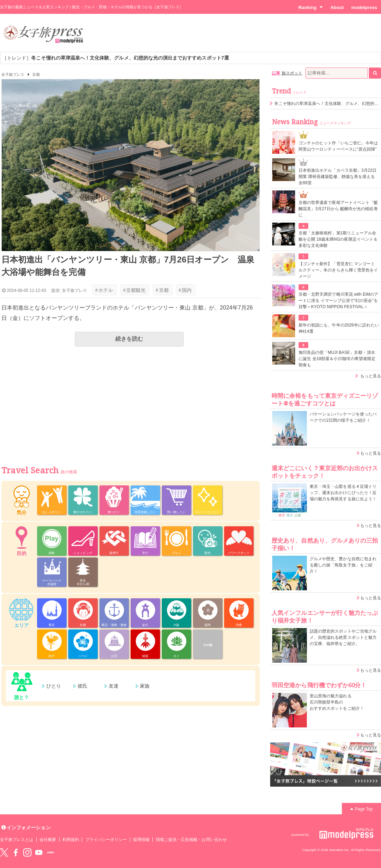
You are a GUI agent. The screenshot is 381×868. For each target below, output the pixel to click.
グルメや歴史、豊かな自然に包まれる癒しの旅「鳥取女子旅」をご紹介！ (343, 565)
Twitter (4, 852)
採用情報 (141, 840)
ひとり (54, 686)
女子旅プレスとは (17, 840)
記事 (276, 73)
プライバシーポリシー (106, 840)
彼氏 (82, 686)
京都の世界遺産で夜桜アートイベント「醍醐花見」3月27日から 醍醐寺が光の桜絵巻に (338, 209)
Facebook (16, 852)
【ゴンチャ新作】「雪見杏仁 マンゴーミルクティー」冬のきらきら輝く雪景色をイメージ (338, 270)
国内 (185, 290)
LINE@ (51, 852)
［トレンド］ (116, 58)
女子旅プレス (13, 74)
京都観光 (134, 290)
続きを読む (129, 339)
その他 (208, 645)
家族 (145, 686)
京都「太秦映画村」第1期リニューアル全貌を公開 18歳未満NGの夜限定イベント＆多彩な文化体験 (338, 239)
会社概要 (48, 840)
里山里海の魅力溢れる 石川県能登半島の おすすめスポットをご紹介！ (337, 702)
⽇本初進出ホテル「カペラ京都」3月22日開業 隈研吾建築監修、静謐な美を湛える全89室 (338, 177)
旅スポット (292, 73)
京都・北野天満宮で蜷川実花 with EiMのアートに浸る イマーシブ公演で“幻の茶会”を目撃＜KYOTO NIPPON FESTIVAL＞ (338, 301)
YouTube (39, 852)
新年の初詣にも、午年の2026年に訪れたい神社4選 (339, 328)
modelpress (364, 7)
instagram (27, 852)
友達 (114, 686)
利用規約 (71, 840)
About (337, 7)
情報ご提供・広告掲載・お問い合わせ (191, 840)
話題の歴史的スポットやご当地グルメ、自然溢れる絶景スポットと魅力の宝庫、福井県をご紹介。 (343, 637)
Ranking (311, 7)
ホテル (104, 290)
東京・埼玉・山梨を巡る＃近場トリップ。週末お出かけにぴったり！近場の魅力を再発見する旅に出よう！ (343, 493)
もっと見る (371, 376)
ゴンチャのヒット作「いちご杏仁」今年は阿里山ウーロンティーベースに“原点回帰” (338, 146)
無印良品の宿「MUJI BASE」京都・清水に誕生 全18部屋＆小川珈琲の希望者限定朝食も (337, 359)
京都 (36, 74)
